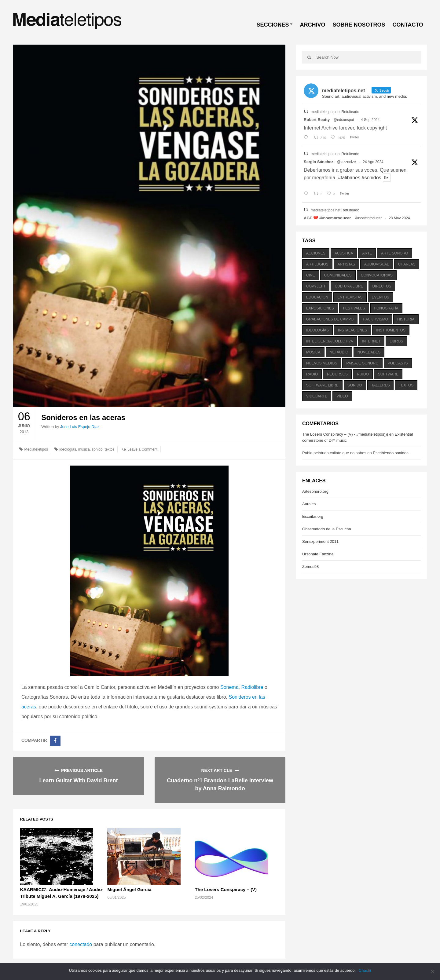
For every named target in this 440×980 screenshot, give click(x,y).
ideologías (68, 449)
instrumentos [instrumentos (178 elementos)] (391, 330)
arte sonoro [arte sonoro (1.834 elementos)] (394, 253)
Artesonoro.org (315, 491)
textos (109, 449)
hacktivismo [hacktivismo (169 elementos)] (375, 319)
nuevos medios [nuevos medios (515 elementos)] (322, 363)
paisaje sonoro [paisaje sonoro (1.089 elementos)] (362, 363)
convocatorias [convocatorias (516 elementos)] (377, 275)
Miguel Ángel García (129, 889)
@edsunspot (344, 120)
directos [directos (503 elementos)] (382, 286)
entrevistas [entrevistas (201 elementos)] (350, 297)
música (84, 449)
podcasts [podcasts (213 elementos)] (398, 363)
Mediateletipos (36, 449)
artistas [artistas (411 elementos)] (346, 264)
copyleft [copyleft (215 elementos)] (316, 286)
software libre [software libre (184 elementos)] (322, 385)
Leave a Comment (142, 449)
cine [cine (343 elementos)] (311, 275)
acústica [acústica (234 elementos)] (344, 253)
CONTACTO (408, 25)
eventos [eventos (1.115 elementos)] (381, 297)
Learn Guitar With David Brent (79, 781)
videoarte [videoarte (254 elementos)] (317, 396)
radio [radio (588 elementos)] (312, 374)
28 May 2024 (399, 218)
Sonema (229, 687)
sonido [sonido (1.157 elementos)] (355, 385)
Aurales (309, 504)
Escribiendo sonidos (391, 453)
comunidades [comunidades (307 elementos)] (338, 275)
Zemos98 (310, 567)
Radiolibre (252, 687)
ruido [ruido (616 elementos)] (363, 374)
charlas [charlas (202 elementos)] (407, 264)
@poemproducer (368, 218)
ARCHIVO (312, 25)
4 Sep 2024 (370, 120)
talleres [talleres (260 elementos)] (380, 385)
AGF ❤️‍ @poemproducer (327, 218)
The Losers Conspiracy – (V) (226, 889)
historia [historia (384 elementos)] (406, 319)
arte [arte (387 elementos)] (367, 253)
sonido (97, 449)
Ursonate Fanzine (318, 554)
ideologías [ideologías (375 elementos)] (317, 330)
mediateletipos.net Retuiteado (335, 112)
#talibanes (349, 178)
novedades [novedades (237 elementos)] (369, 352)
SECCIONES (273, 25)
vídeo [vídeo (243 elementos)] (342, 396)
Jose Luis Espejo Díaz (80, 427)
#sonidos (372, 178)
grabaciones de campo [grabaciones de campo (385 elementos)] (330, 319)
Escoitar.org (313, 516)
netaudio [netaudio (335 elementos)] (339, 352)
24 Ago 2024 (373, 162)
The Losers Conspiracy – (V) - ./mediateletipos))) (345, 434)
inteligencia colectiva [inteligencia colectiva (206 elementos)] (330, 341)
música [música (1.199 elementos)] (313, 352)
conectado (81, 944)
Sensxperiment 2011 (320, 541)
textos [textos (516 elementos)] (406, 385)
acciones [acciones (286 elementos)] (316, 253)
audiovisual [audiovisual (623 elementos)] (377, 264)
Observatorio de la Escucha (327, 529)
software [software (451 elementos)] (388, 374)
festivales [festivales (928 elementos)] (354, 308)
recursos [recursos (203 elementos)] (337, 374)
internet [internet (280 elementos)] (371, 341)
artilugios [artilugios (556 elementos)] (317, 264)
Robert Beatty (317, 120)
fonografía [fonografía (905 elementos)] (386, 308)
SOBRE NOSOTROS (359, 25)
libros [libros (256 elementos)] (396, 341)
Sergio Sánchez (319, 162)
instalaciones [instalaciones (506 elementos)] (352, 330)
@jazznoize (346, 162)
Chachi (365, 970)
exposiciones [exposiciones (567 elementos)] (320, 308)
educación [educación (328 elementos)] (317, 297)
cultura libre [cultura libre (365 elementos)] (349, 286)
